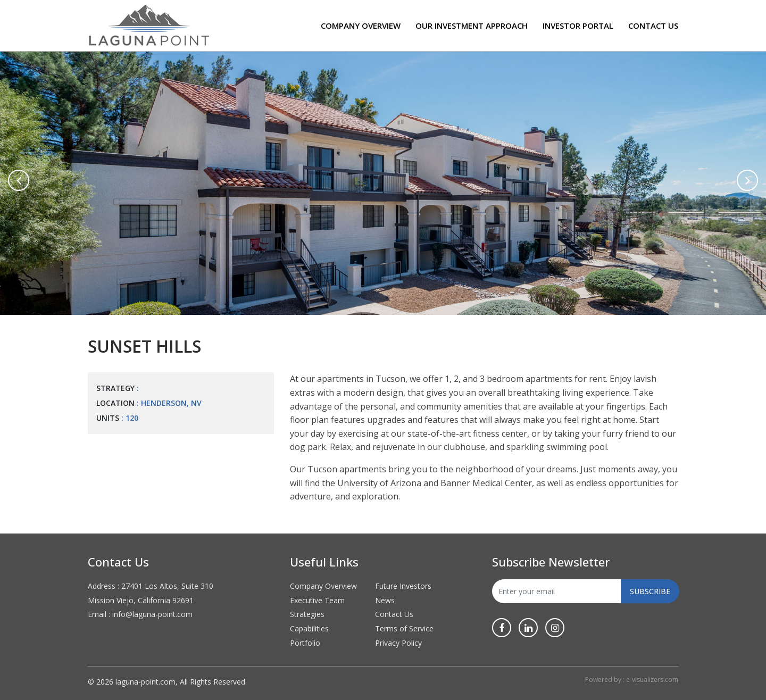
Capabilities (309, 628)
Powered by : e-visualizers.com (632, 680)
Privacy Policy (398, 643)
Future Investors (403, 586)
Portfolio (305, 643)
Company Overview (361, 26)
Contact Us (653, 26)
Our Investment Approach (472, 26)
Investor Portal (578, 26)
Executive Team (317, 600)
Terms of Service (404, 628)
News (385, 600)
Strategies (307, 614)
